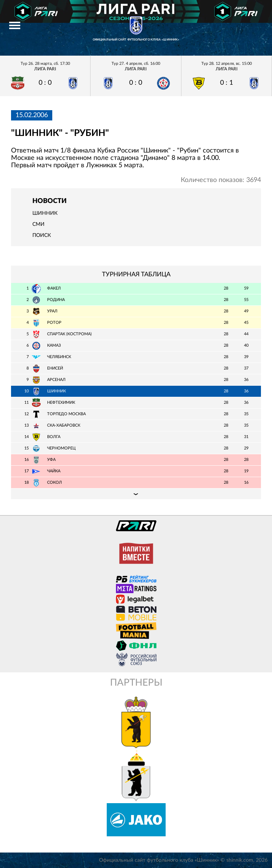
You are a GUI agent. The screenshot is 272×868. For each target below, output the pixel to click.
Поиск (42, 235)
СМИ (38, 224)
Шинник (45, 213)
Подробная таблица (136, 494)
